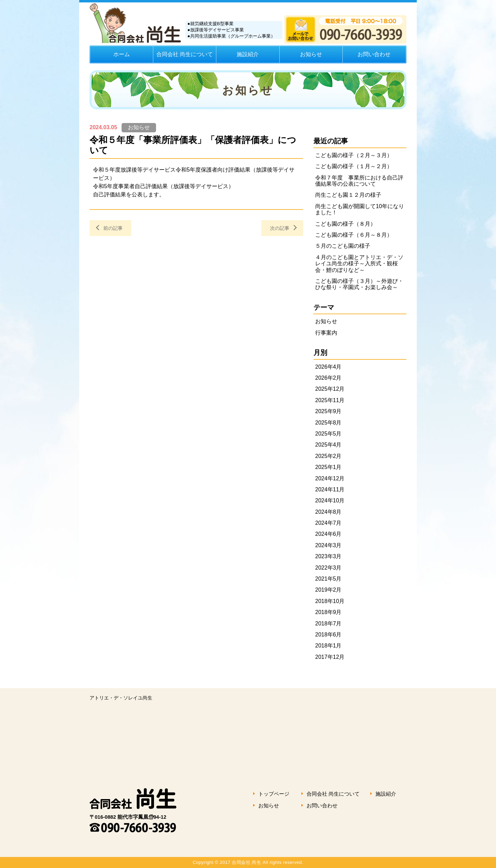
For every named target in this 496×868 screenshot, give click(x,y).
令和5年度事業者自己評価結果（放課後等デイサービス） (163, 186)
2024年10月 (330, 501)
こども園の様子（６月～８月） (354, 235)
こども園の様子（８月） (345, 224)
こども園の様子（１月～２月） (354, 166)
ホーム (122, 54)
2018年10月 (330, 601)
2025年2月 (328, 456)
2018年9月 (328, 612)
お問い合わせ (374, 54)
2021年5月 (328, 579)
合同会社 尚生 (141, 792)
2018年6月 (328, 635)
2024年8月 (328, 512)
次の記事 (280, 228)
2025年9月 (328, 411)
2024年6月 (328, 534)
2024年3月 (328, 545)
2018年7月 (328, 624)
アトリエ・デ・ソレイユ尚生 (121, 698)
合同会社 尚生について (185, 54)
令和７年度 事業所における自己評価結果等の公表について (359, 181)
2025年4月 (328, 445)
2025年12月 (330, 389)
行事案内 (326, 333)
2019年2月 (328, 590)
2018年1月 (328, 646)
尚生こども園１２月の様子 (348, 195)
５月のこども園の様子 (343, 246)
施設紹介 (248, 54)
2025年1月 (328, 467)
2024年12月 (330, 478)
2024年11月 (330, 489)
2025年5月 (328, 434)
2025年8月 (328, 423)
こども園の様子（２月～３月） (354, 155)
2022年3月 (328, 568)
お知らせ (311, 54)
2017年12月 (330, 657)
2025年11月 (330, 400)
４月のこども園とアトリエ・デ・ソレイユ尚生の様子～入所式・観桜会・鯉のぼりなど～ (359, 264)
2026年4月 (328, 367)
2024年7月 (328, 523)
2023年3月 (328, 556)
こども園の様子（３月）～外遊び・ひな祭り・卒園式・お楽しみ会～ (359, 284)
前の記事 (113, 228)
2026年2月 (328, 378)
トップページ (274, 794)
